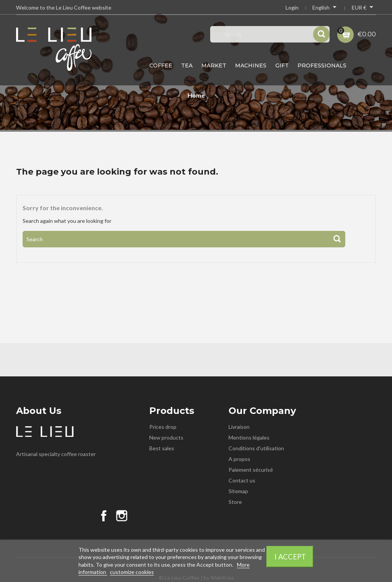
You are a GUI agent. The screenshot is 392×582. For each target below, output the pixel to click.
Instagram (122, 516)
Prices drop (163, 427)
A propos (239, 459)
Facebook (104, 516)
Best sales (162, 448)
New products (166, 437)
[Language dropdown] (325, 8)
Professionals (322, 65)
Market (214, 65)
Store (235, 502)
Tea (187, 65)
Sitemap (238, 491)
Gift (282, 65)
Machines (251, 65)
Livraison (239, 427)
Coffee (161, 65)
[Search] (184, 239)
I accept (290, 557)
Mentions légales (249, 437)
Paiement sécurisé (251, 470)
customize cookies (132, 572)
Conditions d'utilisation (256, 448)
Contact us (242, 480)
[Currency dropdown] (364, 8)
